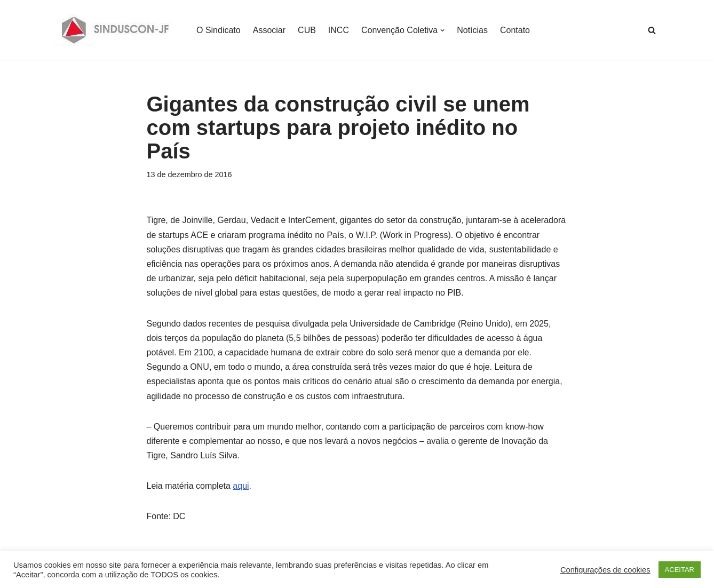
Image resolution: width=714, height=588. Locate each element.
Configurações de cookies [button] (605, 570)
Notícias (472, 30)
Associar (269, 30)
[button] (442, 30)
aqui (241, 486)
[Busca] (652, 30)
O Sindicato (219, 30)
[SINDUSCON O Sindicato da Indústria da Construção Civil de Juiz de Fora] (116, 30)
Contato (515, 30)
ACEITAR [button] (680, 570)
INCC (339, 30)
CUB (307, 30)
